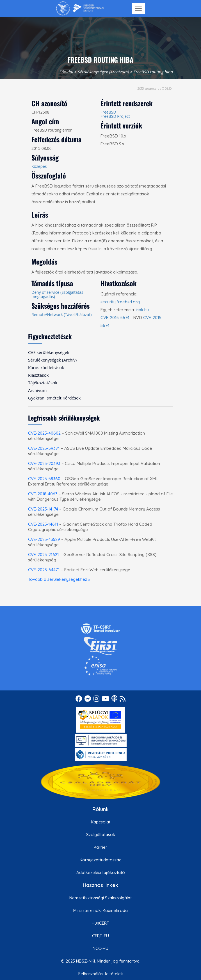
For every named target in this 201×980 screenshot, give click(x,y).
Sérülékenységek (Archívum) (103, 72)
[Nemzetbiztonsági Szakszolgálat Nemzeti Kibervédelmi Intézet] (80, 8)
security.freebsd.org (120, 302)
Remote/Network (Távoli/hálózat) (61, 314)
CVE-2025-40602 (44, 433)
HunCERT (100, 923)
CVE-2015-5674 (115, 318)
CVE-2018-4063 (43, 494)
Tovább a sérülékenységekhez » (59, 579)
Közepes (39, 166)
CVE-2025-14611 (43, 524)
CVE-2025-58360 (44, 479)
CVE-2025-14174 (43, 509)
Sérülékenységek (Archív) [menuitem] (52, 360)
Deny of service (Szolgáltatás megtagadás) (57, 294)
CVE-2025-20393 (44, 463)
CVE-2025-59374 (44, 448)
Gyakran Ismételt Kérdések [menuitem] (54, 398)
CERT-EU (100, 936)
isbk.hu (142, 310)
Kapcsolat (101, 822)
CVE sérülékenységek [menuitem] (49, 352)
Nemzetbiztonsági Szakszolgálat (100, 898)
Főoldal (66, 72)
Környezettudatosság (101, 860)
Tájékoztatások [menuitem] (43, 383)
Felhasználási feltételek (101, 974)
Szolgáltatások (101, 835)
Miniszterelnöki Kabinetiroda (100, 910)
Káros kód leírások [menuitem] (46, 367)
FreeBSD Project (115, 116)
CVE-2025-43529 (44, 539)
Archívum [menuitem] (37, 390)
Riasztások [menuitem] (38, 375)
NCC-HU (100, 948)
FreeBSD (108, 112)
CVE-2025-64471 (44, 570)
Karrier (100, 847)
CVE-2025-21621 (44, 555)
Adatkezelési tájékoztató (101, 872)
